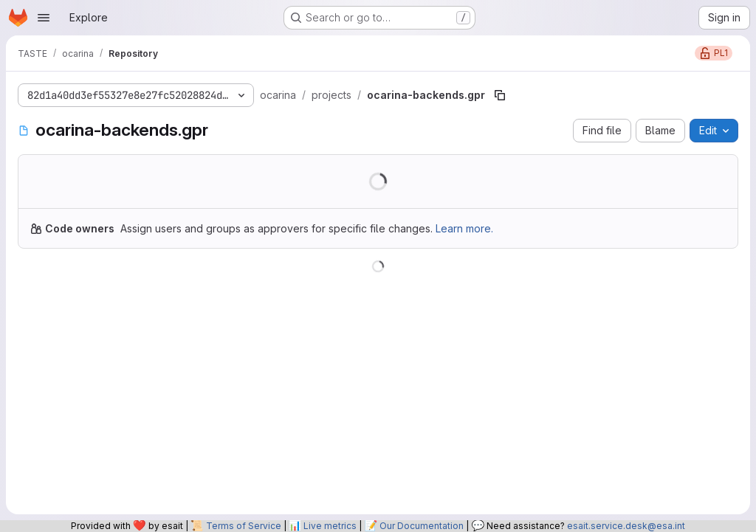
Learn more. (464, 228)
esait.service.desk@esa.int (626, 526)
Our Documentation (422, 526)
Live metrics (330, 526)
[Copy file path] (500, 95)
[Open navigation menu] (44, 18)
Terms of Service (244, 526)
